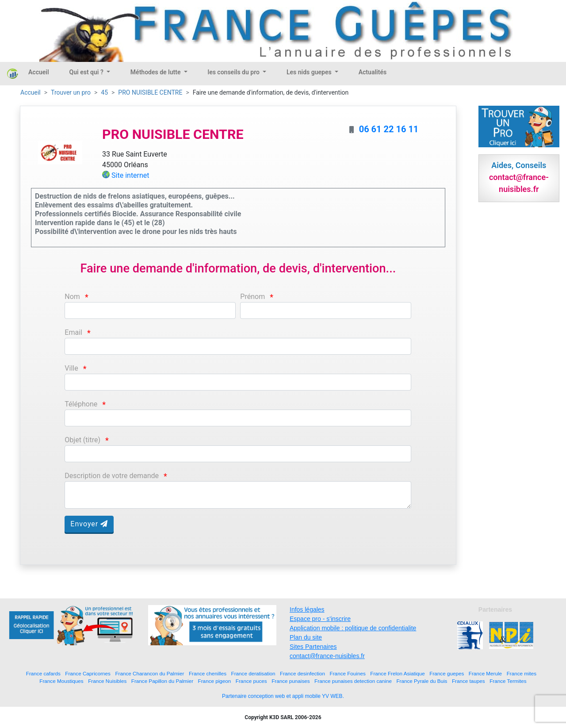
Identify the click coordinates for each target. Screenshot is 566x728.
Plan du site (306, 637)
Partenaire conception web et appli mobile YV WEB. (283, 696)
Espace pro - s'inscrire (320, 619)
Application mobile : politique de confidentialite (353, 628)
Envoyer (89, 524)
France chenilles (208, 673)
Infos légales (307, 609)
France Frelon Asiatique (397, 673)
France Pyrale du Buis (422, 681)
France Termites (508, 681)
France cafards (43, 673)
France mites (522, 673)
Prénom (252, 297)
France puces (251, 681)
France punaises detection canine (353, 681)
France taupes (468, 681)
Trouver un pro (71, 92)
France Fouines (348, 673)
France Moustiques (61, 681)
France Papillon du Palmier (162, 681)
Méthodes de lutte (156, 72)
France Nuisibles (107, 681)
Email (73, 332)
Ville (71, 368)
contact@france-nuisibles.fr (327, 656)
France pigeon (215, 681)
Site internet (130, 175)
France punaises (291, 681)
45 (104, 92)
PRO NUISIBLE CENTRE (150, 92)
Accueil (39, 72)
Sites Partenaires (313, 647)
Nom (72, 297)
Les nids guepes (310, 72)
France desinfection (302, 673)
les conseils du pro (235, 72)
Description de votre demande (112, 476)
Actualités (373, 72)
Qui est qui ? (87, 72)
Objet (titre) (82, 440)
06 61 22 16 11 (389, 129)
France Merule (485, 673)
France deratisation (253, 673)
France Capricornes (88, 673)
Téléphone (81, 404)
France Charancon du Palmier (149, 673)
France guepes (447, 673)
